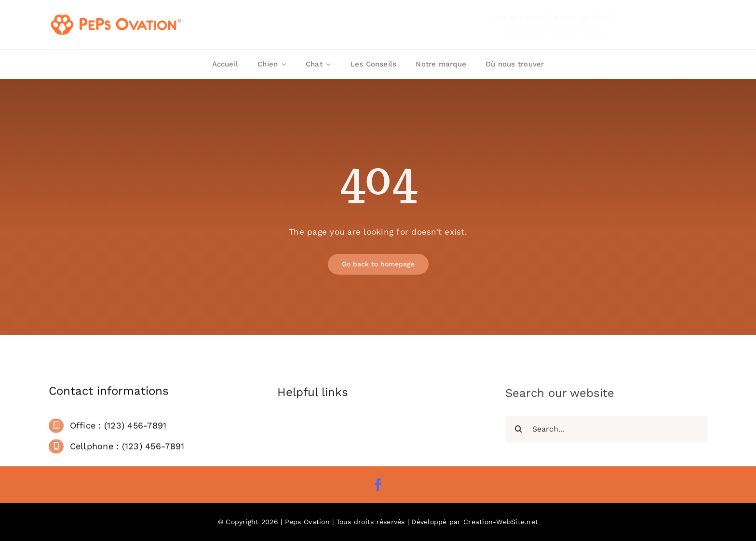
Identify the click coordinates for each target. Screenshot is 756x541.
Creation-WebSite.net (501, 522)
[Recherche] (519, 431)
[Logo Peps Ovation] (117, 16)
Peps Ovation (307, 522)
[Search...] (606, 431)
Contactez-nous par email (554, 31)
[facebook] (378, 485)
